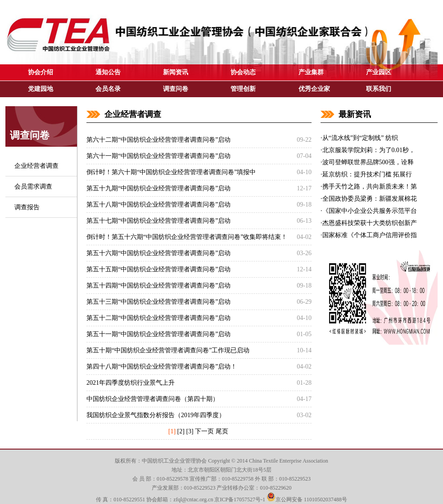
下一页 (204, 431)
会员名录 (108, 89)
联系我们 (379, 89)
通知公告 (108, 72)
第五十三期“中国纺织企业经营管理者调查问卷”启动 (158, 302)
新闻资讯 (176, 72)
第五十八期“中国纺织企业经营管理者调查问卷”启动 (158, 205)
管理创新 (243, 89)
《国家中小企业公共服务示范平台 (370, 211)
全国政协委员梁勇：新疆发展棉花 (370, 199)
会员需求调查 (33, 187)
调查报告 (27, 207)
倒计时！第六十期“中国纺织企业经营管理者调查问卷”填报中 (171, 172)
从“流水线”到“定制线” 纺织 (360, 138)
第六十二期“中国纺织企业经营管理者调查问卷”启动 (158, 140)
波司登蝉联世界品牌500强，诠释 (368, 162)
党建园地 (41, 89)
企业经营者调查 (36, 166)
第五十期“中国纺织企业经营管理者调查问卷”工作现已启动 (168, 350)
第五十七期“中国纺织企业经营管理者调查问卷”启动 (158, 221)
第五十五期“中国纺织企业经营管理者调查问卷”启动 (158, 269)
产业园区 (379, 72)
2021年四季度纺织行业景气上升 (131, 383)
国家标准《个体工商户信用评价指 (370, 235)
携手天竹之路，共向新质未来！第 (370, 187)
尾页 (222, 431)
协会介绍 (41, 72)
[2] (181, 431)
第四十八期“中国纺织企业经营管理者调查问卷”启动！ (162, 367)
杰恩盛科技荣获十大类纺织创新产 (370, 223)
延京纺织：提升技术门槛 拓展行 (367, 174)
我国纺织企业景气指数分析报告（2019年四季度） (156, 415)
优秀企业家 (314, 89)
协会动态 (243, 72)
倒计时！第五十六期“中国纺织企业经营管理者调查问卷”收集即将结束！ (187, 237)
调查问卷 (176, 89)
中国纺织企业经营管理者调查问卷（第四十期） (153, 399)
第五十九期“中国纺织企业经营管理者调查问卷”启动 (158, 188)
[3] (190, 431)
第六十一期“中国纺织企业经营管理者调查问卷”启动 (158, 156)
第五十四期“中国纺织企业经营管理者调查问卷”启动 (158, 286)
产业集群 (311, 72)
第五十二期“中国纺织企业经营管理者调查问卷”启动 (158, 318)
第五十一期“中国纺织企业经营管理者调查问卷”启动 (158, 334)
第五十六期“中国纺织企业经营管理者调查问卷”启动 (158, 253)
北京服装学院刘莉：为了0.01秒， (369, 150)
